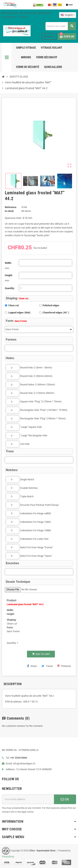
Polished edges (51, 305)
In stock (9, 211)
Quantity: (10, 288)
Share (32, 666)
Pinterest (64, 666)
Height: (9, 275)
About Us (45, 13)
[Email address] (28, 799)
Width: (8, 263)
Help (23, 17)
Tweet (47, 666)
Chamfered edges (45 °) (56, 313)
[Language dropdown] (68, 15)
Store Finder (28, 13)
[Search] (61, 26)
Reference (11, 207)
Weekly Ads (10, 13)
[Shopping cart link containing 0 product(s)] (67, 36)
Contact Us (9, 17)
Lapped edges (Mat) (19, 313)
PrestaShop (8, 857)
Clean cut (13, 305)
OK (65, 799)
